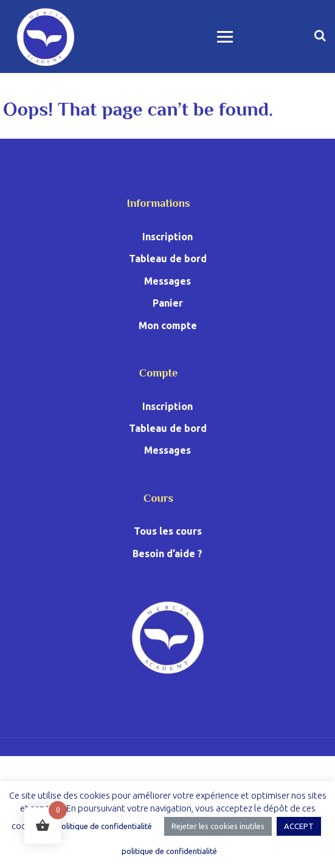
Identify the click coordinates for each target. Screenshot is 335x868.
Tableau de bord (168, 259)
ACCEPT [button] (299, 826)
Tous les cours (168, 531)
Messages (167, 281)
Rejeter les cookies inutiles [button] (218, 826)
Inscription (167, 237)
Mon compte (168, 325)
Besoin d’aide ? (167, 554)
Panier (168, 303)
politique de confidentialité (104, 826)
